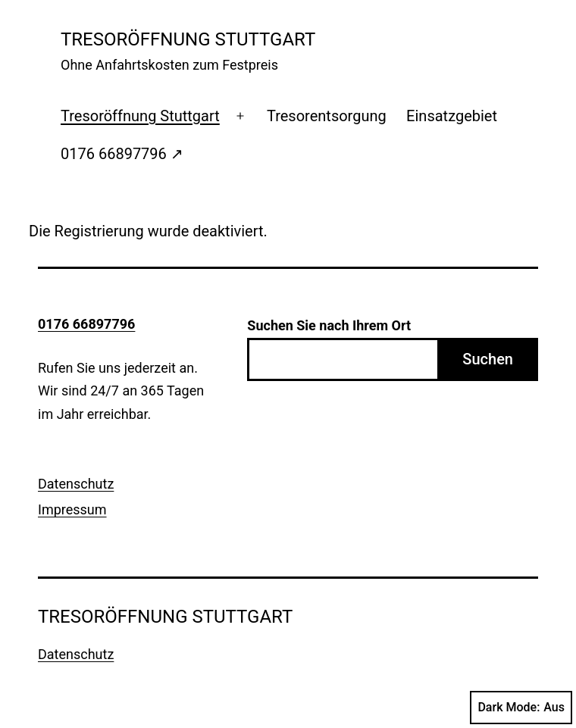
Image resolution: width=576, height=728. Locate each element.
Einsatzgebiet (452, 116)
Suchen (488, 359)
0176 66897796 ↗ (122, 154)
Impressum (72, 509)
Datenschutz (76, 484)
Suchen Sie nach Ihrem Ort (329, 325)
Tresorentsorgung (327, 116)
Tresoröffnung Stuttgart (140, 116)
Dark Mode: (521, 708)
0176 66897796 (86, 324)
